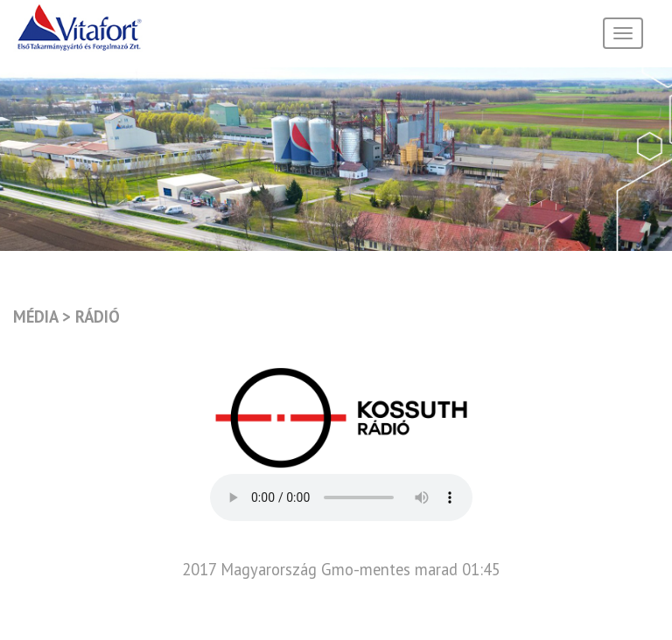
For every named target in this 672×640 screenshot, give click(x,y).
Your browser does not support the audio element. (341, 497)
